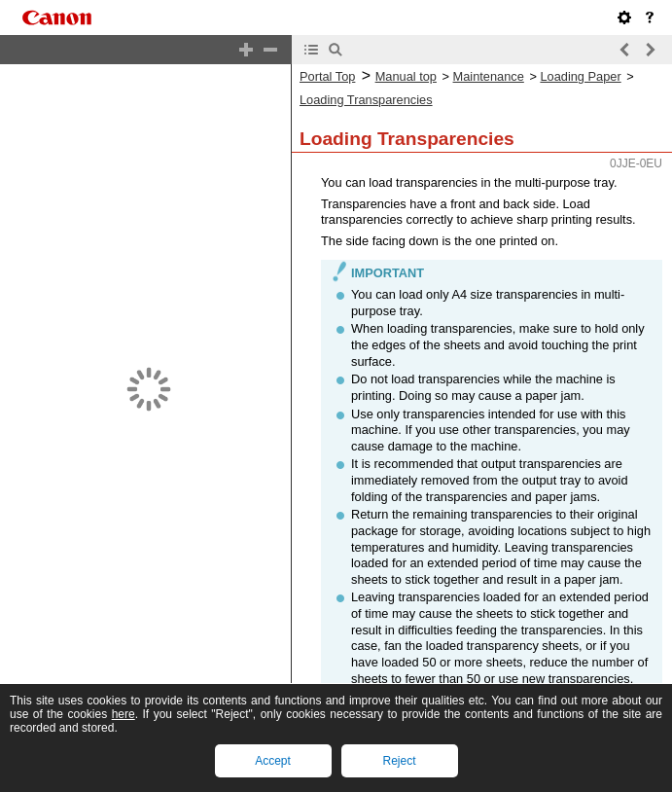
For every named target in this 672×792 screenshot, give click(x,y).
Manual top (406, 76)
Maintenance (489, 76)
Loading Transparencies (366, 100)
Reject (399, 761)
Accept (273, 761)
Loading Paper (580, 76)
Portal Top (327, 76)
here (124, 714)
